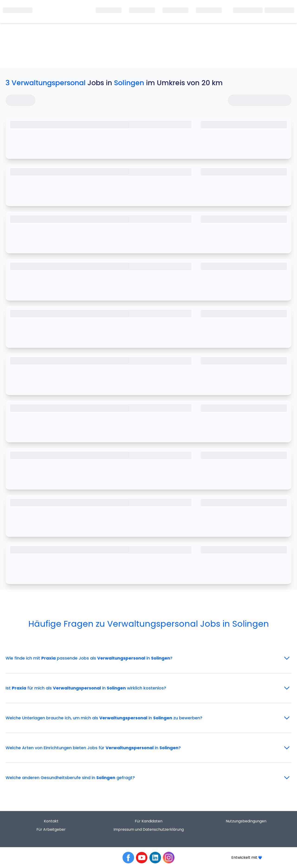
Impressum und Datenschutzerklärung (149, 829)
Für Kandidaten (149, 821)
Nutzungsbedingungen (246, 821)
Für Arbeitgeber (51, 829)
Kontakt (51, 821)
